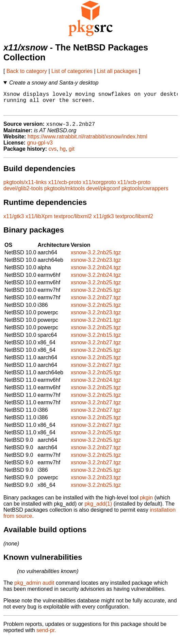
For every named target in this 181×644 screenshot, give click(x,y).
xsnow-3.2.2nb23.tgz (96, 265)
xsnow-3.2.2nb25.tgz (96, 258)
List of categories (72, 71)
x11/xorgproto (99, 187)
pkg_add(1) (98, 509)
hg (63, 154)
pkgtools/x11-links (25, 187)
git (72, 154)
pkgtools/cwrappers (145, 193)
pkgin (146, 503)
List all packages (117, 71)
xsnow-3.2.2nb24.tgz (96, 273)
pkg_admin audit (34, 588)
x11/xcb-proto (65, 187)
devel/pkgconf (103, 193)
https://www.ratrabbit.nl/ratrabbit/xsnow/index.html (87, 142)
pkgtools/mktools (64, 193)
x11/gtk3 (14, 221)
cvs (53, 154)
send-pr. (46, 635)
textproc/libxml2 (73, 221)
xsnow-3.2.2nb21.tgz (96, 325)
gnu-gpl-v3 (40, 148)
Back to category (27, 71)
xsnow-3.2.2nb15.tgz (96, 340)
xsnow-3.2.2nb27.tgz (96, 303)
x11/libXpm (39, 221)
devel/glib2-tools (23, 193)
